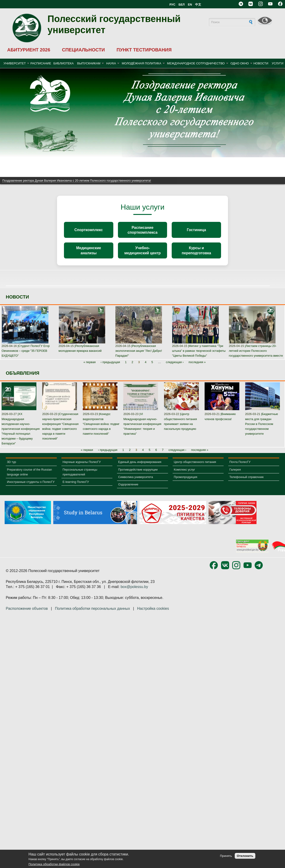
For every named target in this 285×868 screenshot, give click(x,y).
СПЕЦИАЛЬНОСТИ (83, 50)
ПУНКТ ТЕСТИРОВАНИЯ (144, 50)
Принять (226, 856)
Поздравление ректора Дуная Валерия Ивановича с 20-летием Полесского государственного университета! (77, 181)
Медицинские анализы (89, 254)
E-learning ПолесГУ (76, 487)
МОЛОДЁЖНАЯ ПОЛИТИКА (141, 63)
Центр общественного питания (195, 467)
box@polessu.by (134, 592)
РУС (172, 5)
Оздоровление (128, 489)
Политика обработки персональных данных (92, 614)
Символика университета (136, 482)
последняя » (197, 367)
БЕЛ (182, 5)
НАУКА (111, 63)
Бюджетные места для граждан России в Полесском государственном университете (262, 429)
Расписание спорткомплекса (142, 231)
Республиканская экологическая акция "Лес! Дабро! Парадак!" (139, 356)
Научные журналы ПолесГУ (82, 467)
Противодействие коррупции (138, 474)
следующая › (175, 367)
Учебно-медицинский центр (142, 254)
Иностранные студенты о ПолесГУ (31, 487)
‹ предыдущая (110, 367)
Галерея (235, 474)
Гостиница (196, 231)
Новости (261, 63)
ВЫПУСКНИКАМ (89, 63)
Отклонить (245, 856)
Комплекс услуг (184, 474)
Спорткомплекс (89, 231)
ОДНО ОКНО (240, 63)
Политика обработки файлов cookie (54, 864)
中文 (198, 5)
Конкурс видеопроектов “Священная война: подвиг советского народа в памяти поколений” (101, 429)
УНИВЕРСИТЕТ (15, 63)
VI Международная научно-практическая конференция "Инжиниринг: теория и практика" (142, 429)
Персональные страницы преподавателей (80, 477)
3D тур (11, 467)
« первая (90, 367)
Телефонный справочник (247, 482)
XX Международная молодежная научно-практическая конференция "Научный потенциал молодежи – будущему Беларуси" (21, 434)
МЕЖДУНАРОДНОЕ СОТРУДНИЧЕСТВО (196, 63)
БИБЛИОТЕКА (64, 63)
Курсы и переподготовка (196, 254)
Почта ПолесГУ (240, 467)
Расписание (41, 63)
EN (190, 5)
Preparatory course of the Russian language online (29, 477)
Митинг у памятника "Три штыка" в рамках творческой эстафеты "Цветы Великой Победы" (199, 356)
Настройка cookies (153, 614)
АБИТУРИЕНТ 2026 (29, 50)
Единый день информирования (140, 467)
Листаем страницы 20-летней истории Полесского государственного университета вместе (256, 356)
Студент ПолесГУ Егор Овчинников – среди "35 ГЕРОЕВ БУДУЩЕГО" (26, 356)
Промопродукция (185, 482)
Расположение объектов (27, 614)
